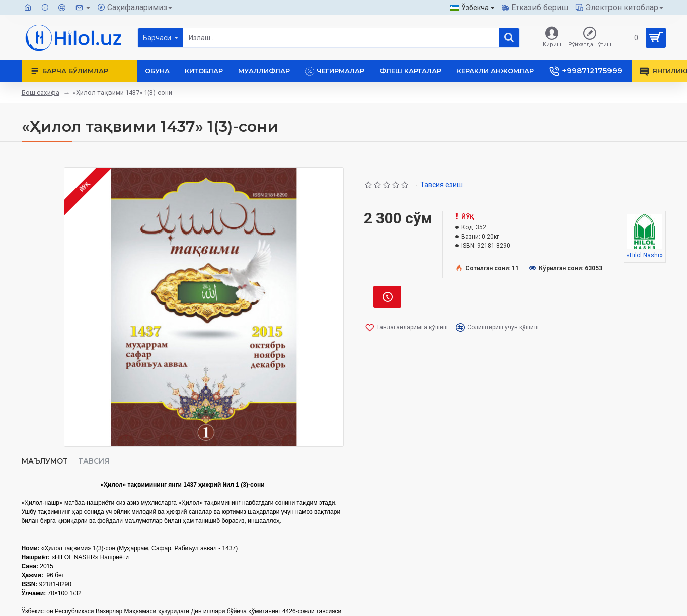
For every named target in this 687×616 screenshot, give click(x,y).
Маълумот (45, 461)
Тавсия (94, 461)
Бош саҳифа (41, 92)
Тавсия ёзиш (441, 185)
